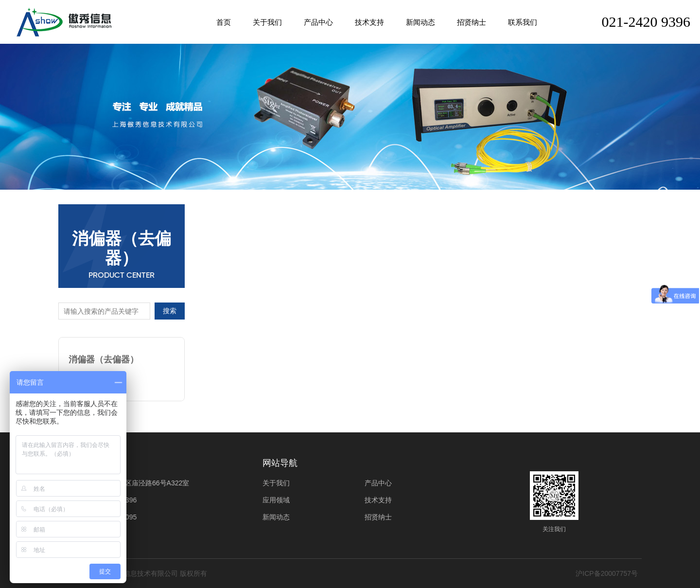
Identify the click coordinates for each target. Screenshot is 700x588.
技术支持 (369, 22)
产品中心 (318, 22)
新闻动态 (420, 22)
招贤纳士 (472, 22)
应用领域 (276, 500)
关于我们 (267, 22)
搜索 (170, 311)
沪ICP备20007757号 (607, 573)
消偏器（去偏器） (104, 357)
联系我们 (523, 22)
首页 (224, 22)
